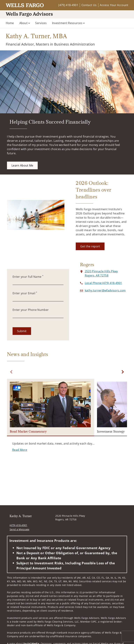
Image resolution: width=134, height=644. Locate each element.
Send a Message (19, 529)
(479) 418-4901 (68, 5)
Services (41, 23)
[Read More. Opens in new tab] (20, 450)
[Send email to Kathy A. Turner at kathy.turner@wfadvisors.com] (105, 290)
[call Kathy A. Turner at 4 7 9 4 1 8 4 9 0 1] (103, 283)
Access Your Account (114, 5)
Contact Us (89, 5)
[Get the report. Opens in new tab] (90, 246)
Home (10, 23)
